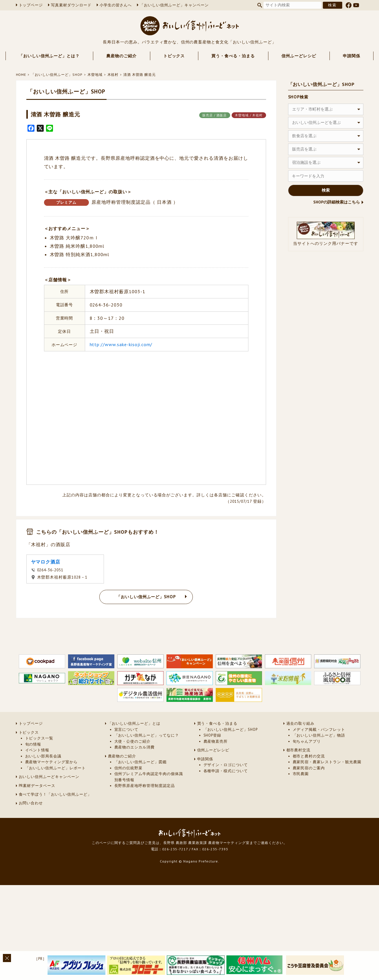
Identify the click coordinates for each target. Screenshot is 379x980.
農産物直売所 (216, 741)
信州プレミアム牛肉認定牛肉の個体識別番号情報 (149, 777)
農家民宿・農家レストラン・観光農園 (327, 762)
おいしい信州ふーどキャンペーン (49, 777)
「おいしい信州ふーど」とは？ (49, 56)
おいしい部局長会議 (43, 756)
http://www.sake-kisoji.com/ (121, 344)
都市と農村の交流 (309, 756)
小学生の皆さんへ (116, 5)
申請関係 (351, 56)
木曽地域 (95, 75)
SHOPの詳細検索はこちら (337, 202)
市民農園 (301, 774)
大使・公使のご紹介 (133, 741)
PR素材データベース (37, 786)
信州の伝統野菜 (129, 768)
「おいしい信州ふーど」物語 (319, 735)
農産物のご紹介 (121, 56)
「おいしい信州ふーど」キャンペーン (174, 5)
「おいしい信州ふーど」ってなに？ (147, 735)
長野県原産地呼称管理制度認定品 (145, 786)
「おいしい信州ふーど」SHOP (57, 75)
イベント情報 (37, 750)
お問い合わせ (31, 803)
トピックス (174, 56)
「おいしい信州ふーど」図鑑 (141, 762)
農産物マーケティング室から (51, 762)
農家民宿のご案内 (309, 768)
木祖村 (113, 75)
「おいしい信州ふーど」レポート (55, 768)
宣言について (127, 730)
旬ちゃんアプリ (307, 741)
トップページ (31, 5)
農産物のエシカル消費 (135, 747)
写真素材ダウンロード (71, 5)
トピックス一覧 (39, 738)
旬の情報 (33, 744)
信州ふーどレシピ (299, 56)
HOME (21, 75)
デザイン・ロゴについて (226, 765)
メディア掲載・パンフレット (319, 730)
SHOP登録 (213, 735)
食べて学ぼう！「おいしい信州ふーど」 (55, 794)
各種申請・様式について (226, 771)
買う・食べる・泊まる (233, 56)
